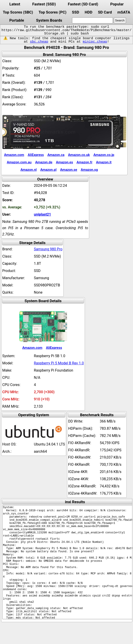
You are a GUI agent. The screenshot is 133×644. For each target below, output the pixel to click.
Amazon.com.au (19, 162)
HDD (89, 12)
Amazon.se (69, 170)
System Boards (49, 20)
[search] (92, 20)
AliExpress (36, 155)
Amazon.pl (48, 170)
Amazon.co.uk (79, 155)
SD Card (105, 12)
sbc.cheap (39, 42)
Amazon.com (14, 155)
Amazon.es (64, 162)
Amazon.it (104, 162)
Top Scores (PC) (52, 12)
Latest (15, 4)
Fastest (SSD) (44, 4)
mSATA (124, 12)
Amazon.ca (56, 155)
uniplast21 (42, 214)
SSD (76, 12)
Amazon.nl (29, 170)
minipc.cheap (95, 42)
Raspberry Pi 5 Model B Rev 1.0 (59, 363)
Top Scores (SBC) (18, 12)
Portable (17, 20)
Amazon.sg (89, 170)
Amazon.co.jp (104, 155)
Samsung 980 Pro (48, 249)
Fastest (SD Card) (83, 4)
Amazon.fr (84, 162)
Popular (117, 4)
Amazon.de (44, 162)
